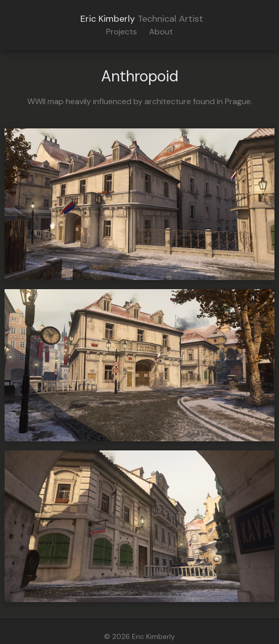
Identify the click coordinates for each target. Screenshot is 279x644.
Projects (122, 32)
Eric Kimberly (108, 19)
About (161, 32)
